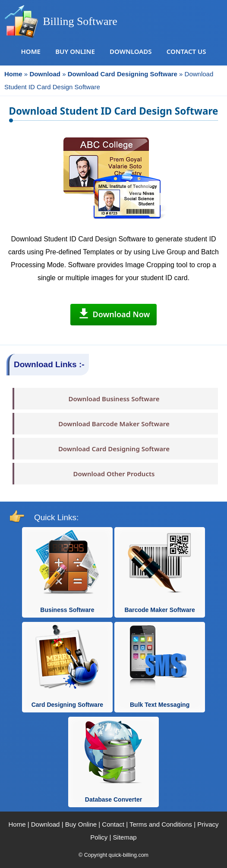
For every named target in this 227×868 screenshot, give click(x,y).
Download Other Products (114, 474)
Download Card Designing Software (114, 449)
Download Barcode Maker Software (114, 424)
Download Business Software (114, 399)
